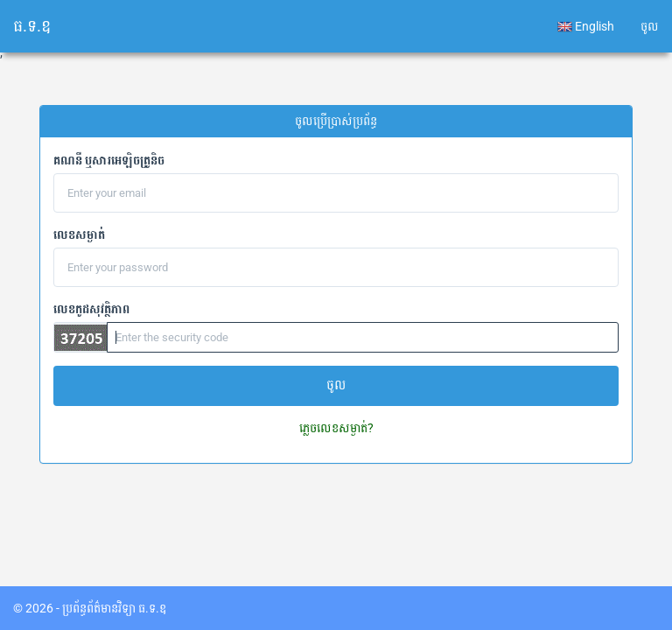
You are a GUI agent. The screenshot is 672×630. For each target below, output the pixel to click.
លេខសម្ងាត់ (79, 234)
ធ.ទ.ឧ (32, 26)
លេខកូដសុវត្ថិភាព (91, 309)
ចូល (650, 26)
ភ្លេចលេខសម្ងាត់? (336, 428)
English (586, 27)
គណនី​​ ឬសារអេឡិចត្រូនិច (109, 160)
